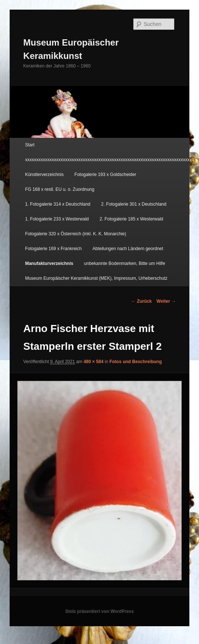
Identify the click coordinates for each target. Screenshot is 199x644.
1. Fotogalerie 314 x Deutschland (58, 204)
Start (30, 145)
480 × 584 (93, 362)
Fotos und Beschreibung (135, 362)
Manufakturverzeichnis (49, 263)
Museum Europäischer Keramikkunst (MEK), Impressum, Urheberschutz (96, 278)
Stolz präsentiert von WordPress (99, 611)
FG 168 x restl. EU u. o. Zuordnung (60, 189)
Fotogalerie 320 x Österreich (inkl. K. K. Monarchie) (76, 234)
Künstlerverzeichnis (44, 175)
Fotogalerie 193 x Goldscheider (105, 175)
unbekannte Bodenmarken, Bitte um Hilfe (125, 263)
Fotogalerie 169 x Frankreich (54, 249)
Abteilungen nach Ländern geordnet (128, 249)
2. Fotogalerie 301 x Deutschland (134, 204)
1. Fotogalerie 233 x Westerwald (57, 219)
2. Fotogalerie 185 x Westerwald (132, 219)
